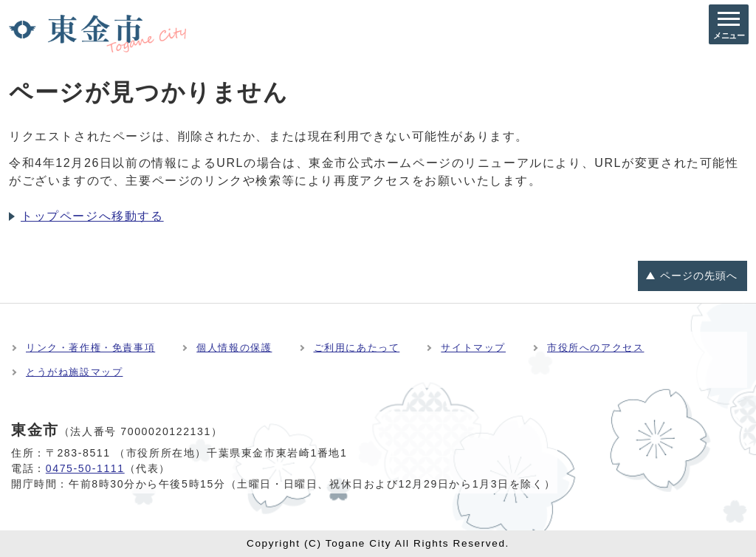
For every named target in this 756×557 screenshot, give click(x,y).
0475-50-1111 (85, 468)
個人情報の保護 (234, 348)
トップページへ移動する (92, 216)
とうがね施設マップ (74, 372)
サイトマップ (473, 348)
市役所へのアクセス (595, 348)
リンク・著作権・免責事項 (90, 348)
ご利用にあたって (357, 348)
